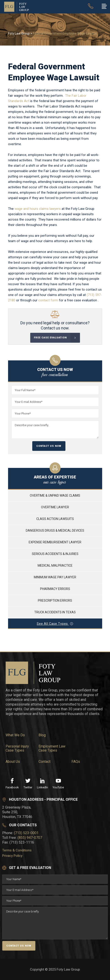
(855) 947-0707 (30, 838)
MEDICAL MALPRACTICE (55, 566)
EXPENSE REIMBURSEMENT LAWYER (55, 542)
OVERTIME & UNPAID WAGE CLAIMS (55, 495)
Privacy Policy (12, 856)
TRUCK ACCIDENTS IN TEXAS (55, 612)
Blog (42, 735)
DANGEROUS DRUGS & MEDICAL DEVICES (55, 531)
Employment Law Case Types (52, 748)
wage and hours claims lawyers (38, 209)
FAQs (76, 762)
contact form (48, 300)
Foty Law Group (19, 33)
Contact (44, 762)
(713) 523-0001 (26, 833)
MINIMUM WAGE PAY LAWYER (55, 577)
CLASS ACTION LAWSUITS (55, 519)
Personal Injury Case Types (17, 748)
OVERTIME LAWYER (55, 507)
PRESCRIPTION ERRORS (55, 601)
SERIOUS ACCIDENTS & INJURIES (55, 554)
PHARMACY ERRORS (55, 589)
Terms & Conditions (17, 850)
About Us (13, 762)
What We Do (15, 735)
